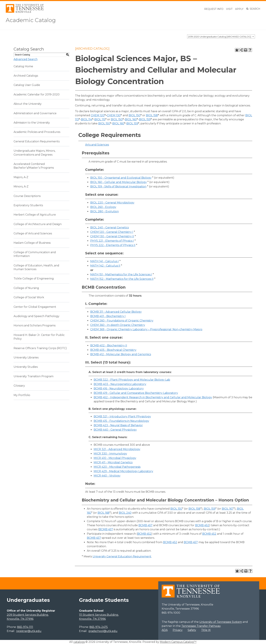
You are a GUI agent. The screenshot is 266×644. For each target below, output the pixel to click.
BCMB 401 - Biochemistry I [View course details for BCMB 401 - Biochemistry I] (108, 316)
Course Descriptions (27, 196)
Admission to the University (32, 123)
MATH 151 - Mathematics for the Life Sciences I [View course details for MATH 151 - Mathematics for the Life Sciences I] (121, 274)
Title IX (206, 630)
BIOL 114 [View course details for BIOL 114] (87, 119)
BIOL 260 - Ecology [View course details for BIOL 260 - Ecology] (103, 207)
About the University (28, 104)
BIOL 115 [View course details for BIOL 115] (100, 119)
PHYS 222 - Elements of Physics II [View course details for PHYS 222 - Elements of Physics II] (113, 245)
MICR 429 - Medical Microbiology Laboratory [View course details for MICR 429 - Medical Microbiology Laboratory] (123, 471)
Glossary (19, 386)
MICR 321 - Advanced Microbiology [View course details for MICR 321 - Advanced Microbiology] (117, 449)
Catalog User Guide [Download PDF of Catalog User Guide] (27, 85)
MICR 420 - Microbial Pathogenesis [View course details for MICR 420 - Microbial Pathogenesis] (117, 467)
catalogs (79, 642)
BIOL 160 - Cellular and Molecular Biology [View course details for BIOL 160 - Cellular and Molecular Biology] (118, 182)
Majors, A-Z (21, 177)
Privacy (178, 630)
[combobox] (221, 36)
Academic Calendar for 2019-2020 (37, 94)
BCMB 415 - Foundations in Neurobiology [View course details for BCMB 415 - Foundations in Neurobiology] (121, 421)
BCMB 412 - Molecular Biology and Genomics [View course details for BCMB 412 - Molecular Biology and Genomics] (121, 354)
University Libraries (26, 358)
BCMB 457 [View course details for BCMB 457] (145, 525)
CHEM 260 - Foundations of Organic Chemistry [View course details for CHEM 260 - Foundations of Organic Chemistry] (122, 321)
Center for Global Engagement (35, 307)
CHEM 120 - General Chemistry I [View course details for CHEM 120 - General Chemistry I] (112, 232)
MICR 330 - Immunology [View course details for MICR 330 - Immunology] (110, 454)
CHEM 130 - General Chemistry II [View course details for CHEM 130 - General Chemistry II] (112, 236)
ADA (165, 630)
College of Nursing (26, 288)
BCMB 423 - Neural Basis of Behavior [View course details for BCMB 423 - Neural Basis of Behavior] (118, 425)
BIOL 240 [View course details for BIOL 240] (125, 513)
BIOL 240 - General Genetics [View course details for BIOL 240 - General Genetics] (110, 228)
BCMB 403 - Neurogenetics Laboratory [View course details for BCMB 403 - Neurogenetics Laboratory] (120, 384)
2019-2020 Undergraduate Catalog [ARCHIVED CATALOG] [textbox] (220, 37)
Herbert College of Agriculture (35, 215)
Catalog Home (23, 66)
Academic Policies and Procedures (37, 132)
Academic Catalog (31, 20)
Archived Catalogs (26, 76)
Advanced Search (26, 59)
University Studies (26, 367)
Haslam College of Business (32, 243)
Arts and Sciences (97, 145)
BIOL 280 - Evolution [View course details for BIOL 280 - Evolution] (104, 211)
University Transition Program (34, 376)
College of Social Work (29, 297)
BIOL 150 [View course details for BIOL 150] (135, 115)
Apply (239, 9)
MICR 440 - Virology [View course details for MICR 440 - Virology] (107, 476)
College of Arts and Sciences (33, 233)
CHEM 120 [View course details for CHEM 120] (98, 115)
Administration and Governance (35, 113)
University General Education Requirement (122, 556)
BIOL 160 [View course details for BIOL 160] (131, 119)
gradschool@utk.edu (103, 631)
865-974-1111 (25, 627)
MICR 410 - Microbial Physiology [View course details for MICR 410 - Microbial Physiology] (115, 458)
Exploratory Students (28, 205)
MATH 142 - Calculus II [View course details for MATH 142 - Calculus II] (105, 266)
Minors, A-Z (21, 187)
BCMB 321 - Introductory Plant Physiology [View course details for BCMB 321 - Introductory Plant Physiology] (122, 416)
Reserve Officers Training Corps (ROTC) (40, 348)
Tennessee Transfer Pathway (201, 626)
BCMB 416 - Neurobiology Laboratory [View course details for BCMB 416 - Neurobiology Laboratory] (119, 389)
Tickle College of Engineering (34, 279)
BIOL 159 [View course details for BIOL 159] (145, 119)
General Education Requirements (37, 141)
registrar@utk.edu (29, 631)
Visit (229, 9)
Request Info (214, 9)
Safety (192, 630)
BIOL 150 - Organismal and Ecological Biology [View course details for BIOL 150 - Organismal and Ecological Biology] (121, 178)
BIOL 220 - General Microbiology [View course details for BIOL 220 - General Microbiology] (112, 203)
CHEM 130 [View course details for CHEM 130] (114, 115)
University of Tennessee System (221, 622)
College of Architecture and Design (38, 224)
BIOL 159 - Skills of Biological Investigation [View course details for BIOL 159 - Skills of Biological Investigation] (118, 187)
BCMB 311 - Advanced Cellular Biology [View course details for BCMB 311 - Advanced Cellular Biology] (116, 312)
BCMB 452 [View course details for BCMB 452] (202, 525)
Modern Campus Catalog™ (178, 642)
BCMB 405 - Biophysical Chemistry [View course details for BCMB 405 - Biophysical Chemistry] (113, 350)
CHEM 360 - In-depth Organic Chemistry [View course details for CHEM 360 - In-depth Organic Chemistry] (118, 325)
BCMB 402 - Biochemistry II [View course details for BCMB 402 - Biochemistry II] (109, 345)
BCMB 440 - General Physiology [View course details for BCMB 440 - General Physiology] (115, 430)
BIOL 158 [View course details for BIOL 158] (152, 115)
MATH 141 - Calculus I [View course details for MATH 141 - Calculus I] (104, 261)
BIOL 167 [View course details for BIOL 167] (228, 509)
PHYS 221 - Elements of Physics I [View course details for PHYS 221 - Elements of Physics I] (112, 241)
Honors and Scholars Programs (35, 325)
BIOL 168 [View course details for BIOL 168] (103, 513)
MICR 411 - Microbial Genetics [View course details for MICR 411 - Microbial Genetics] (113, 462)
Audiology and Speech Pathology (36, 316)
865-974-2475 (99, 627)
